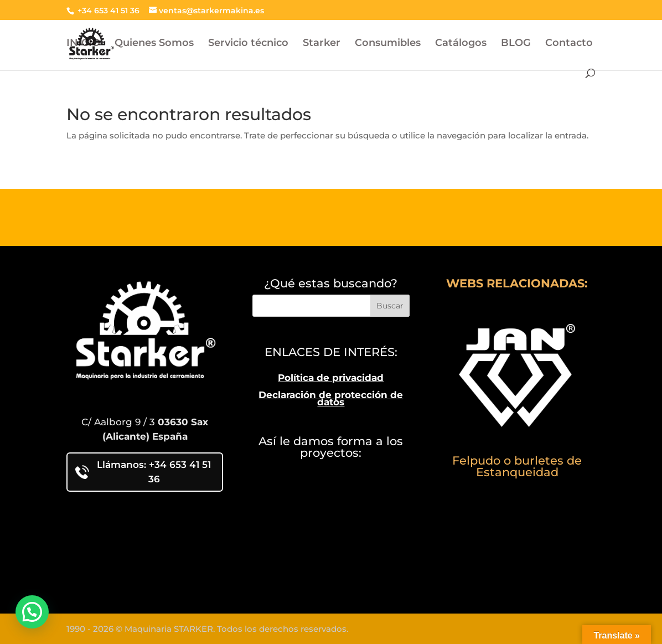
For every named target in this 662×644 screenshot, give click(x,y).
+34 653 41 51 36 (107, 11)
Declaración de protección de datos (331, 399)
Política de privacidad (331, 378)
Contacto (569, 44)
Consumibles (388, 44)
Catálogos (461, 44)
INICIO (83, 44)
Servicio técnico (248, 44)
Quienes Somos (154, 44)
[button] (32, 612)
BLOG (516, 44)
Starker (322, 44)
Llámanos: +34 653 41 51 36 (143, 472)
